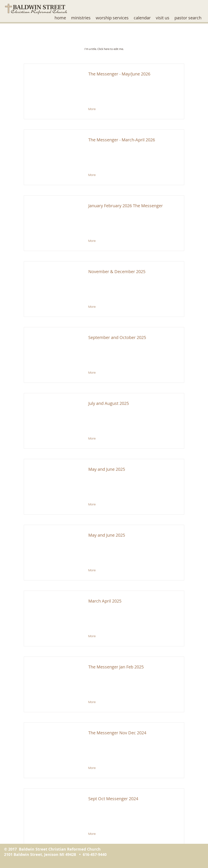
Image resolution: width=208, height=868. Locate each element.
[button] (81, 18)
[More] (92, 109)
